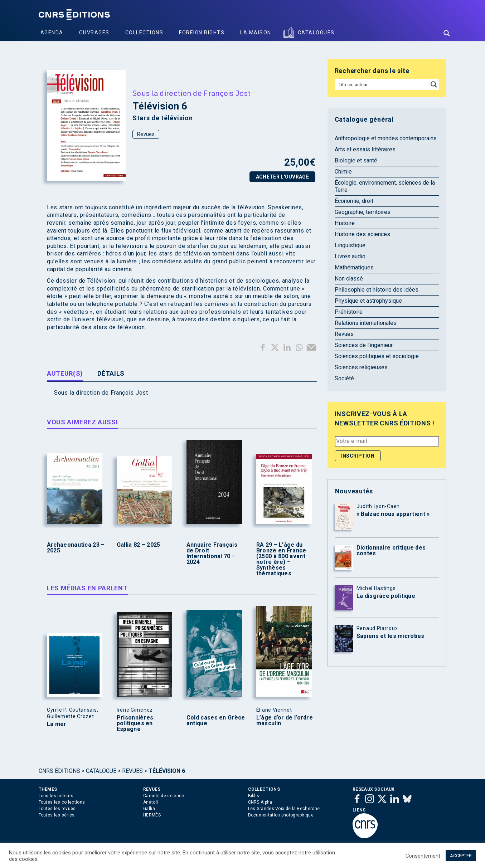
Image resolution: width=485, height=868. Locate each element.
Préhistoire (349, 312)
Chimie (343, 172)
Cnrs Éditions (59, 771)
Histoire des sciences (362, 234)
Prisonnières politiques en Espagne (135, 723)
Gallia (149, 809)
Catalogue (101, 771)
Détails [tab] (111, 373)
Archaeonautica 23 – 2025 (76, 548)
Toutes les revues (57, 809)
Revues (146, 134)
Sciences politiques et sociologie (377, 356)
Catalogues (316, 33)
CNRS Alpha (260, 802)
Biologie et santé (356, 160)
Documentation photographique (281, 815)
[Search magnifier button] (447, 33)
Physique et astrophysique (368, 301)
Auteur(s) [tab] (65, 373)
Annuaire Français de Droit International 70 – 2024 (212, 554)
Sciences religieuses (361, 367)
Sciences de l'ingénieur (364, 345)
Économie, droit (354, 201)
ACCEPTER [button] (461, 856)
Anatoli (151, 802)
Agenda (52, 33)
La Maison (256, 33)
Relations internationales (366, 323)
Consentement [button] (423, 856)
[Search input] (382, 84)
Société (344, 378)
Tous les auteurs (56, 796)
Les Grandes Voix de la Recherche (284, 809)
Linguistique (350, 245)
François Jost (227, 93)
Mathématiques (354, 267)
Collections (144, 33)
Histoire (345, 223)
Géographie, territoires (363, 212)
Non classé (349, 279)
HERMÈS (152, 815)
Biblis (254, 796)
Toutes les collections (62, 802)
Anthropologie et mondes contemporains (386, 138)
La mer (57, 724)
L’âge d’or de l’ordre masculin (285, 721)
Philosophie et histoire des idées (377, 290)
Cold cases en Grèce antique (216, 721)
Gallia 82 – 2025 (139, 545)
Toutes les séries (57, 815)
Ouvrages (94, 33)
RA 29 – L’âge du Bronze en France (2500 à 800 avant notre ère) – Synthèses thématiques (281, 559)
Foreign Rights (202, 33)
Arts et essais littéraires (365, 149)
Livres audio (350, 256)
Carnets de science (164, 796)
